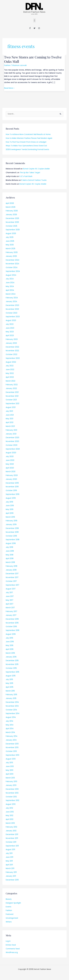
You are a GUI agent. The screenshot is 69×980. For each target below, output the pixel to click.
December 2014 (12, 702)
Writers (9, 922)
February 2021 (11, 430)
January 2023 (11, 343)
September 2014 (13, 713)
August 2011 (10, 850)
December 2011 (12, 834)
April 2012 (10, 819)
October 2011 (11, 842)
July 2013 (9, 763)
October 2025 (11, 226)
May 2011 (9, 861)
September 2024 (13, 271)
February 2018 (11, 566)
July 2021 (9, 411)
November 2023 (12, 309)
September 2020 (13, 449)
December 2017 (12, 574)
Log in (8, 941)
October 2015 (11, 668)
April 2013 (10, 774)
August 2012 (11, 804)
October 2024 (12, 268)
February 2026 (12, 211)
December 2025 (12, 218)
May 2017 (9, 600)
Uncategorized (12, 918)
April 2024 (10, 290)
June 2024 (10, 283)
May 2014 (10, 725)
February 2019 (11, 521)
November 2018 (12, 532)
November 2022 (12, 351)
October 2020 (12, 445)
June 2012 (10, 812)
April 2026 (10, 203)
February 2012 (11, 827)
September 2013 (12, 755)
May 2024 (10, 286)
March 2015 (10, 691)
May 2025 (10, 245)
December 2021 (12, 392)
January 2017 (11, 615)
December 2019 (12, 483)
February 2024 (12, 298)
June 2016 (10, 642)
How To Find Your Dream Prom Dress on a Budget (26, 142)
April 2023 (10, 336)
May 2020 (10, 464)
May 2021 (9, 419)
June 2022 (10, 370)
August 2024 (11, 275)
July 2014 (9, 721)
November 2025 (12, 222)
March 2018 (10, 562)
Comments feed (13, 949)
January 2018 (11, 570)
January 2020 (11, 479)
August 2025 (11, 233)
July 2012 (9, 808)
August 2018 (11, 543)
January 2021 (11, 434)
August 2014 (11, 717)
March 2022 (11, 381)
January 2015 (11, 698)
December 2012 (12, 789)
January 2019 (11, 525)
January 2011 (11, 876)
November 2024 (12, 264)
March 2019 (10, 517)
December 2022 (12, 347)
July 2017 (9, 593)
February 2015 (11, 695)
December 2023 (12, 305)
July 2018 (9, 547)
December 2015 (12, 661)
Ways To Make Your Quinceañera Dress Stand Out (26, 146)
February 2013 (11, 782)
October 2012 (11, 797)
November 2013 (12, 747)
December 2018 (12, 528)
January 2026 (11, 215)
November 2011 (12, 838)
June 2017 (10, 596)
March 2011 (10, 868)
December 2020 (12, 438)
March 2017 (10, 608)
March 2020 (11, 472)
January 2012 (11, 831)
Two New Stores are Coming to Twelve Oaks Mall (33, 59)
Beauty (9, 899)
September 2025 (13, 230)
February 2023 (12, 339)
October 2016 (11, 627)
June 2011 (9, 857)
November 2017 (12, 577)
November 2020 (12, 441)
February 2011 (11, 872)
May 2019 (10, 509)
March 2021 (10, 426)
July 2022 (10, 366)
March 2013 (10, 778)
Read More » (9, 88)
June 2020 (10, 460)
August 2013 (11, 759)
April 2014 (10, 729)
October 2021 (11, 400)
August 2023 (11, 320)
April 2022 (10, 377)
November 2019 (12, 487)
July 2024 (10, 279)
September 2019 (13, 494)
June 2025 (10, 241)
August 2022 (11, 362)
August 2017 (11, 589)
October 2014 (11, 710)
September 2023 (13, 317)
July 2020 (10, 456)
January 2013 (11, 785)
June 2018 (10, 551)
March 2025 (11, 249)
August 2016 (11, 634)
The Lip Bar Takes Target (30, 173)
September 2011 (12, 846)
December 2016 (12, 619)
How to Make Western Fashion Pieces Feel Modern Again (29, 138)
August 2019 (11, 498)
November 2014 (12, 706)
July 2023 (10, 324)
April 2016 (10, 649)
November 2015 (12, 664)
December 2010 (12, 880)
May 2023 (10, 332)
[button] (34, 20)
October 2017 (11, 581)
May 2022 (10, 373)
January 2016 (11, 657)
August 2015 (11, 676)
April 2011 (9, 865)
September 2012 (12, 800)
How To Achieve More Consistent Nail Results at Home (28, 134)
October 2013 (11, 751)
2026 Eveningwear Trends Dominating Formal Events (27, 149)
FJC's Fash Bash (26, 176)
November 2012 (12, 793)
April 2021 (10, 422)
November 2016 (12, 623)
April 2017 (10, 604)
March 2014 (10, 732)
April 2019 (10, 513)
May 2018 (10, 555)
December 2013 (12, 744)
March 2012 (10, 823)
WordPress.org (12, 952)
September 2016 (13, 630)
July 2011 (9, 853)
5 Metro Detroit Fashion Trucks (34, 180)
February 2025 (12, 252)
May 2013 (9, 770)
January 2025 (11, 256)
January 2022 (11, 388)
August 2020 (11, 453)
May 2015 (9, 683)
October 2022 (11, 354)
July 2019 (9, 502)
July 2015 (9, 679)
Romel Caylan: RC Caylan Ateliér (36, 169)
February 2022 (12, 385)
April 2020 (10, 468)
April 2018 (10, 559)
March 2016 (10, 653)
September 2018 (13, 540)
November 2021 (12, 396)
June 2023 (10, 328)
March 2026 (11, 207)
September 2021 (12, 404)
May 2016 (10, 645)
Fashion (7, 65)
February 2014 (12, 736)
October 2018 (11, 536)
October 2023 (11, 313)
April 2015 (10, 687)
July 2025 (10, 237)
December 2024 (13, 260)
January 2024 (11, 302)
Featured (10, 914)
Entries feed (11, 945)
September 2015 (12, 672)
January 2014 (11, 740)
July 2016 (9, 638)
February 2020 (12, 475)
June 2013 (10, 766)
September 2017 (12, 585)
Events (8, 907)
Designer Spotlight (13, 903)
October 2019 (11, 490)
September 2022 (13, 358)
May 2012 (9, 816)
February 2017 (11, 611)
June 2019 (10, 506)
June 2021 (10, 415)
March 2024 (11, 294)
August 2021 (11, 407)
